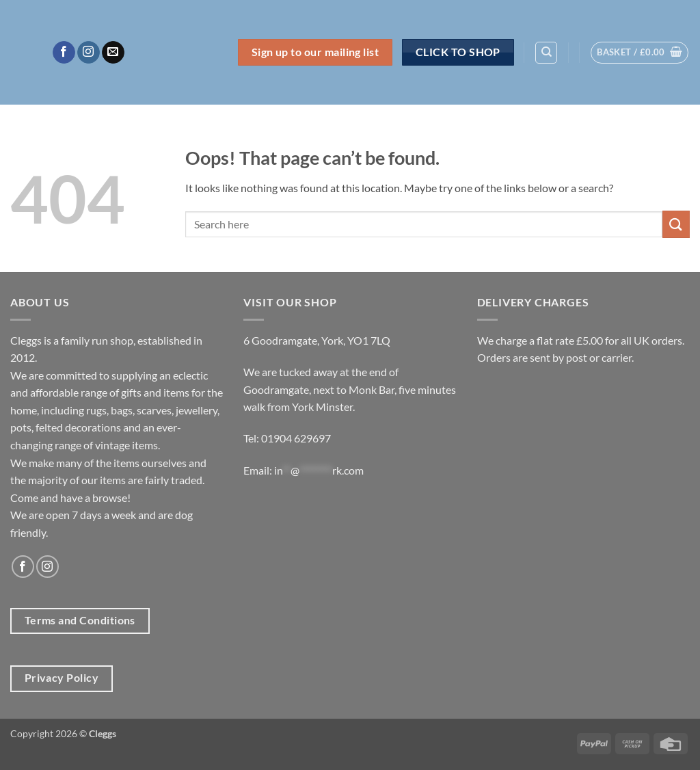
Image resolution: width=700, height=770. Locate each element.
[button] (640, 53)
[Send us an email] (113, 53)
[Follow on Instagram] (89, 53)
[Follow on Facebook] (64, 53)
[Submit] (676, 224)
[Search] (546, 53)
